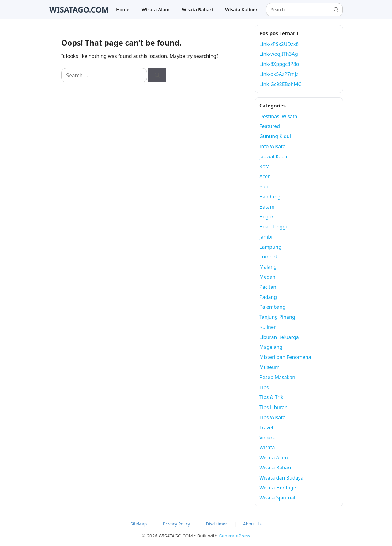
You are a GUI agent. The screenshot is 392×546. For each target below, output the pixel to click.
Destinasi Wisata (278, 116)
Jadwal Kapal (274, 156)
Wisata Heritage (278, 488)
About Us (252, 524)
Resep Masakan (277, 377)
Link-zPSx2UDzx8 (279, 44)
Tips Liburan (273, 407)
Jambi (266, 237)
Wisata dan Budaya (281, 478)
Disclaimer (216, 524)
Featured (270, 126)
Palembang (272, 307)
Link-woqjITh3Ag (279, 54)
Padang (268, 297)
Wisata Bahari (197, 9)
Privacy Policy (176, 524)
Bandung (270, 197)
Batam (267, 207)
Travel (266, 427)
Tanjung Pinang (277, 317)
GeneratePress (234, 536)
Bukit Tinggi (273, 227)
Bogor (266, 217)
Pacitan (268, 287)
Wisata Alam (156, 9)
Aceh (265, 176)
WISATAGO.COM (79, 9)
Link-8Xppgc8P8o (279, 64)
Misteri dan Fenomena (285, 357)
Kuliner (268, 327)
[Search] (157, 75)
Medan (267, 277)
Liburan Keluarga (279, 337)
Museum (269, 367)
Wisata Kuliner (241, 9)
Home (123, 9)
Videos (267, 438)
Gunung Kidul (275, 136)
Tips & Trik (271, 397)
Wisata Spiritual (277, 498)
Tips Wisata (272, 417)
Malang (268, 267)
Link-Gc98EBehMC (280, 84)
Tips (264, 387)
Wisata (267, 447)
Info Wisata (272, 146)
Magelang (271, 347)
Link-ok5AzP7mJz (279, 74)
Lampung (270, 247)
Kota (265, 166)
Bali (264, 186)
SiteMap (139, 524)
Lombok (269, 257)
